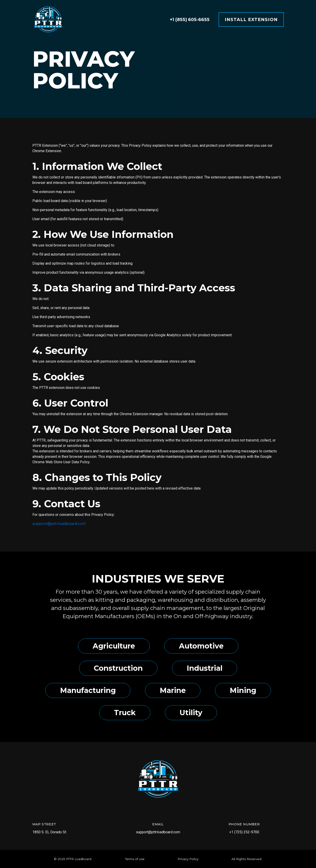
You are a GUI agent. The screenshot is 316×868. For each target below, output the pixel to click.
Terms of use (135, 859)
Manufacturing (88, 690)
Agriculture (114, 646)
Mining (243, 690)
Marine (173, 690)
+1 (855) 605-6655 (190, 20)
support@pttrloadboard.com (59, 524)
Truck (125, 713)
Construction (118, 668)
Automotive (201, 646)
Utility (191, 713)
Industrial (205, 668)
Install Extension (251, 20)
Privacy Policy (188, 859)
